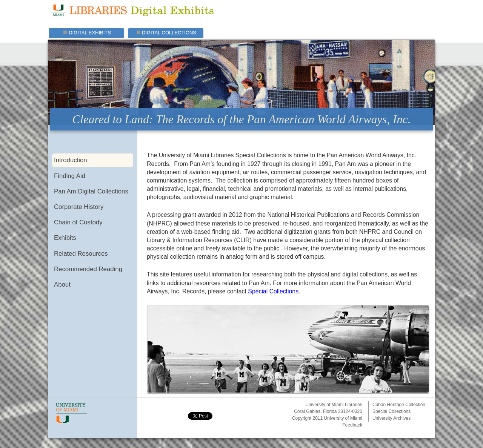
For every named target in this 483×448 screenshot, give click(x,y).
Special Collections (273, 291)
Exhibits (65, 238)
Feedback (352, 425)
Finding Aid (70, 176)
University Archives (391, 418)
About (62, 285)
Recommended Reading (88, 269)
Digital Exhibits (90, 33)
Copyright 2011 (307, 418)
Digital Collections (169, 33)
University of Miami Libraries (334, 405)
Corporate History (79, 207)
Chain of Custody (78, 222)
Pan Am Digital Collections (91, 191)
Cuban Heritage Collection (399, 405)
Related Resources (81, 254)
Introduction (71, 160)
